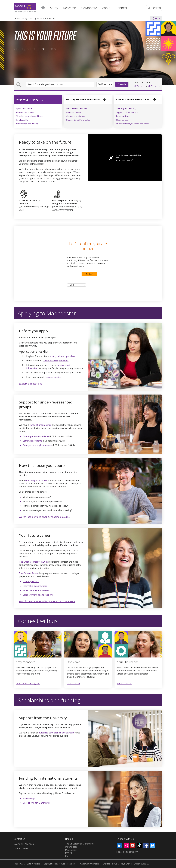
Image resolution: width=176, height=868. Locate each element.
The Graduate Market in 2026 (33, 562)
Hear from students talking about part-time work (47, 601)
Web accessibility (68, 864)
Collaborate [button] (89, 8)
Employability (22, 120)
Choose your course (25, 112)
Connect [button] (121, 8)
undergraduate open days (62, 356)
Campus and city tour (76, 116)
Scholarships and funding (27, 124)
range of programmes (40, 425)
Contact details (21, 848)
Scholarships (29, 798)
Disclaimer (19, 864)
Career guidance (31, 582)
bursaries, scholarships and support (56, 733)
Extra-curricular (123, 116)
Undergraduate (36, 19)
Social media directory (127, 852)
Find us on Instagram (28, 683)
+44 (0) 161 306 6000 (24, 844)
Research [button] (70, 8)
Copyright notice (51, 864)
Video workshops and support (38, 595)
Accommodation (73, 112)
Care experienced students (36, 436)
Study (25, 19)
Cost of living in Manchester (37, 803)
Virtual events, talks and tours (30, 116)
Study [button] (54, 8)
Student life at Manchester (78, 120)
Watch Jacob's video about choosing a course (44, 517)
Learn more (73, 684)
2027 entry (140, 86)
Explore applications (31, 384)
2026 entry (154, 86)
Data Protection (34, 864)
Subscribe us (124, 684)
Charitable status (110, 864)
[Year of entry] (105, 84)
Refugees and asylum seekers (37, 445)
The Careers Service (29, 573)
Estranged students (33, 441)
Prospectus (50, 19)
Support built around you (127, 112)
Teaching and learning (126, 108)
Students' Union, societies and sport (132, 124)
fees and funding (53, 377)
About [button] (106, 8)
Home (43, 7)
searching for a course (36, 480)
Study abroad (122, 120)
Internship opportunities (35, 586)
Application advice (24, 108)
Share (156, 19)
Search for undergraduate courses (47, 84)
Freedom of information (89, 864)
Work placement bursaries (36, 590)
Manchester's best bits (77, 108)
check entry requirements (56, 361)
